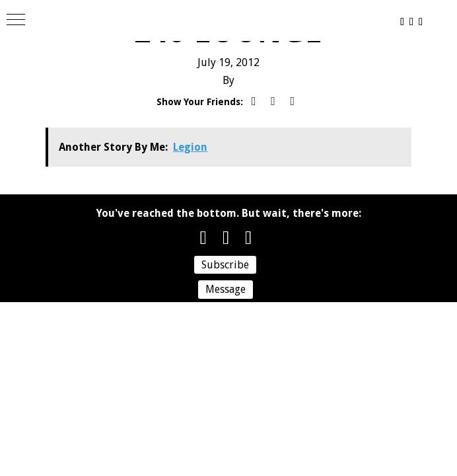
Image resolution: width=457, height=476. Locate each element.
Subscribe (225, 265)
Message (226, 289)
